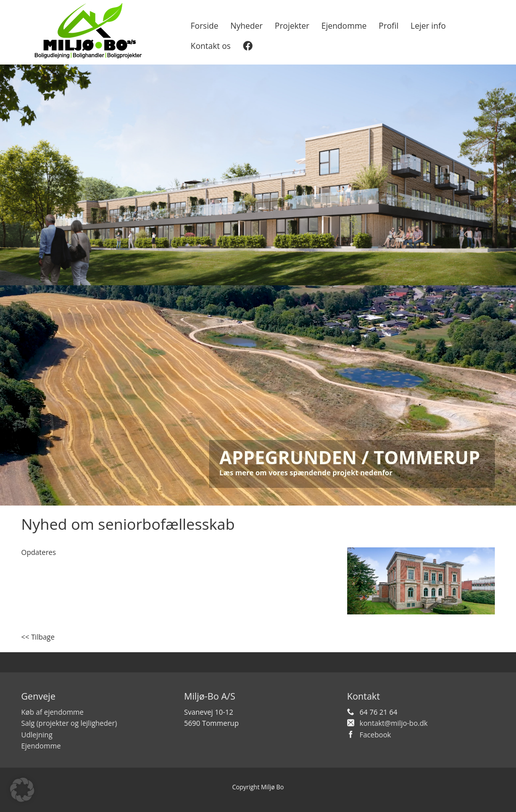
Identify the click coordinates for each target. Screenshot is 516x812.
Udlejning (37, 735)
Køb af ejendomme (52, 712)
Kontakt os (210, 46)
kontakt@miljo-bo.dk (394, 723)
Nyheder (246, 26)
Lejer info (428, 26)
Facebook (375, 735)
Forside (204, 26)
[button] (22, 790)
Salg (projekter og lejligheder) (69, 723)
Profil (389, 26)
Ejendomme (344, 26)
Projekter (292, 26)
